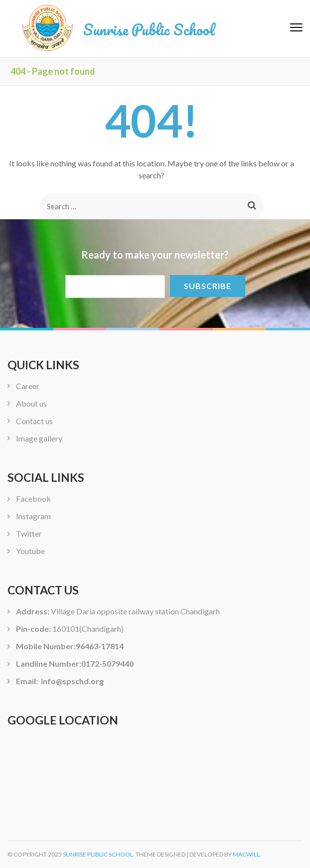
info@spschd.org (72, 681)
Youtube (30, 551)
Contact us (34, 421)
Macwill (246, 854)
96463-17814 (100, 646)
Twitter (29, 533)
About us (31, 403)
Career (28, 386)
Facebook (33, 499)
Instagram (33, 516)
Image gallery (39, 438)
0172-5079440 (107, 663)
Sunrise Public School (149, 30)
